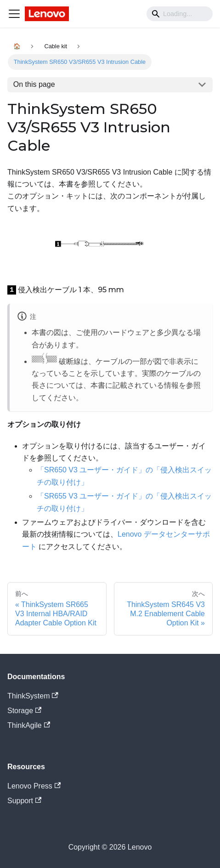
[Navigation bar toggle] (14, 14)
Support (24, 801)
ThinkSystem (33, 696)
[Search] (180, 14)
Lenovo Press (34, 786)
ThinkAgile (29, 725)
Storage (24, 711)
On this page (34, 84)
